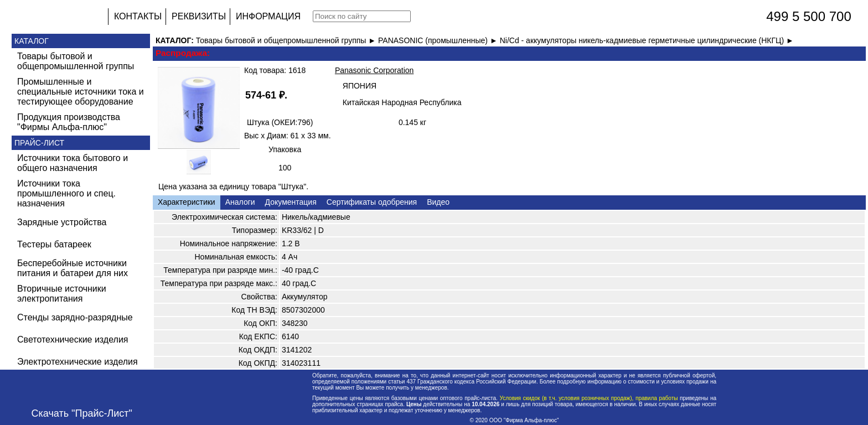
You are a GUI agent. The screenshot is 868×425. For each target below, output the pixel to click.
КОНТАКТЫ (138, 16)
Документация (291, 202)
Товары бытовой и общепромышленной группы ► (287, 40)
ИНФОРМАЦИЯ (268, 16)
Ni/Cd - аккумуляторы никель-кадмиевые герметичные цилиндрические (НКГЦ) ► (647, 40)
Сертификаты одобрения (372, 202)
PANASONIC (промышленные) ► (439, 40)
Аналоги (240, 202)
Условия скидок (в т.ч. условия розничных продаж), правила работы (589, 398)
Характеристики (187, 202)
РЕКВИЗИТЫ (199, 16)
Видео (438, 202)
